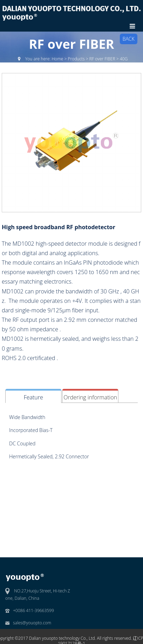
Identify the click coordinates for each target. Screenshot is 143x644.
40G (124, 59)
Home (57, 59)
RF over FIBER (102, 59)
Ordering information (90, 397)
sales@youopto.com (32, 623)
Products (76, 59)
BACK (129, 39)
